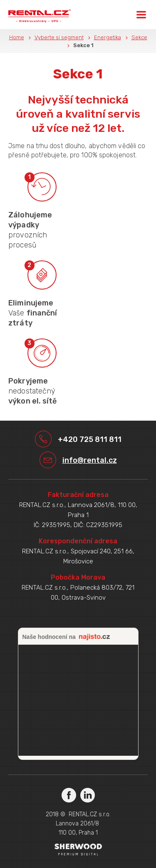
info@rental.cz (90, 460)
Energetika (108, 37)
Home (17, 37)
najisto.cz (94, 637)
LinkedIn (88, 795)
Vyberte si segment (59, 37)
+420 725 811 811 (90, 439)
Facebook (69, 795)
